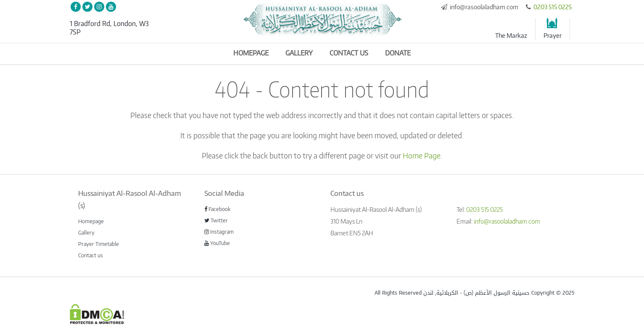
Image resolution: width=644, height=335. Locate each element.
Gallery (299, 53)
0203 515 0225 (553, 7)
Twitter (216, 220)
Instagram (219, 232)
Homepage (251, 53)
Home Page (422, 155)
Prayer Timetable (99, 244)
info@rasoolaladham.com (484, 7)
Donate (398, 53)
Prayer (553, 35)
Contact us (349, 53)
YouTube (217, 243)
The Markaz (511, 35)
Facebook (218, 209)
